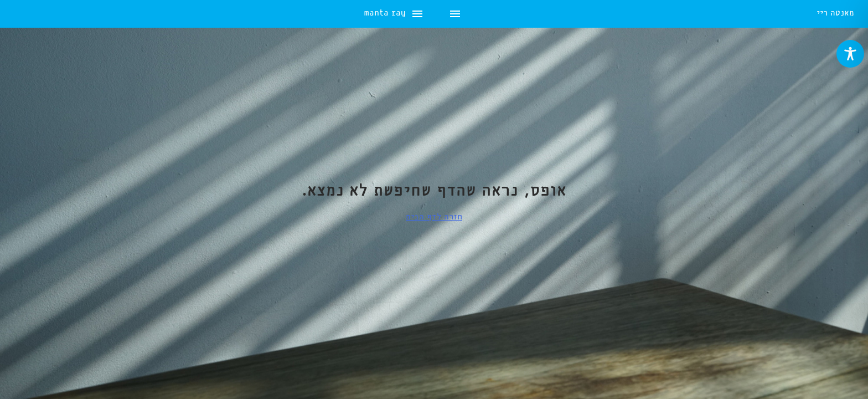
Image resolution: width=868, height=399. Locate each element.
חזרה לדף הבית (434, 217)
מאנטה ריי (835, 14)
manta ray (35, 14)
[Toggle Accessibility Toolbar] (850, 54)
